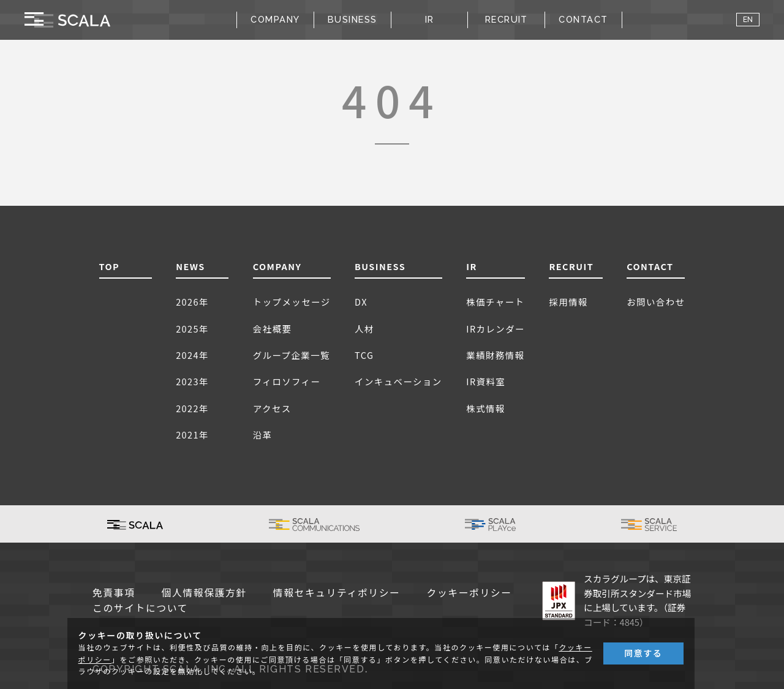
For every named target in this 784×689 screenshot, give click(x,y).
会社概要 (273, 329)
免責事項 (114, 593)
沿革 (263, 435)
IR (472, 266)
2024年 (192, 355)
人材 (364, 329)
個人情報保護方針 (204, 593)
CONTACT (583, 19)
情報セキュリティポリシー (337, 593)
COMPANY (277, 266)
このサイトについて (140, 608)
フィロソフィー (287, 381)
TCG (364, 355)
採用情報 (568, 302)
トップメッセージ (292, 302)
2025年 (192, 329)
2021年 (192, 435)
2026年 (192, 302)
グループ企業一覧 (292, 355)
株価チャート (495, 302)
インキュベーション (398, 381)
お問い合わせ (656, 302)
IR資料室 (486, 381)
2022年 (192, 408)
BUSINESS (380, 266)
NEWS (190, 266)
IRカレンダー (496, 329)
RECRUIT (507, 19)
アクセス (272, 408)
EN (748, 20)
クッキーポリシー (469, 593)
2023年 (192, 381)
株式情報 (486, 408)
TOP (110, 266)
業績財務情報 (495, 355)
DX (361, 302)
